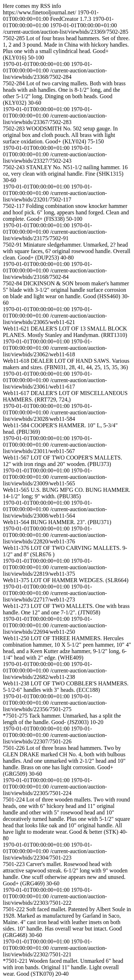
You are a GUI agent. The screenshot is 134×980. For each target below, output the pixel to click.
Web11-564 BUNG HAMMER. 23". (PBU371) (57, 522)
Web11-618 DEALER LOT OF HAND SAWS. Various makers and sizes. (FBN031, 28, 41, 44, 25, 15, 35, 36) (66, 364)
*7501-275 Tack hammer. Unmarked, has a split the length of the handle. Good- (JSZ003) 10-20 (62, 719)
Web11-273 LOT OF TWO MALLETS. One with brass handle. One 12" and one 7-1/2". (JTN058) (66, 609)
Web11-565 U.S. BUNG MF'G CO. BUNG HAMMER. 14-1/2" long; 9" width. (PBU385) (67, 493)
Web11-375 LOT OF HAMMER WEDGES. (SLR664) (66, 580)
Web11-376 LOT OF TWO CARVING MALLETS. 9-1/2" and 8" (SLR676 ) (65, 551)
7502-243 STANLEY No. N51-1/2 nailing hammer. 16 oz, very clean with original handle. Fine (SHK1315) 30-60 (65, 174)
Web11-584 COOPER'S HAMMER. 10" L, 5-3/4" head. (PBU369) (60, 429)
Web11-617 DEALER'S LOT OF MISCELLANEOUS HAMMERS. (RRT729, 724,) (65, 396)
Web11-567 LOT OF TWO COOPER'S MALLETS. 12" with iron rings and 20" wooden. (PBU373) (63, 461)
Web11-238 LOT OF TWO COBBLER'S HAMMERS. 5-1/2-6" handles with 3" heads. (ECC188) (66, 687)
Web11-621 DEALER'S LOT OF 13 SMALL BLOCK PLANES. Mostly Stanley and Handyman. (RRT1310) (65, 332)
